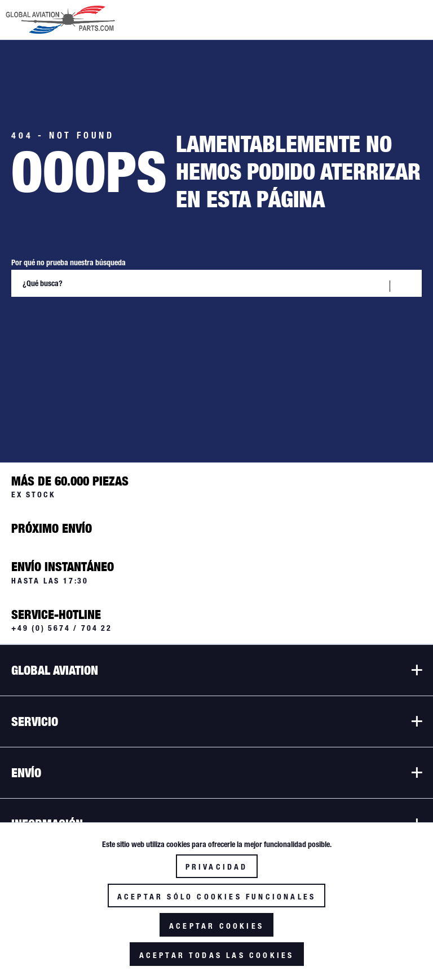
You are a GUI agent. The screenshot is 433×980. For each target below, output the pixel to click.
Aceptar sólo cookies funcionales (216, 897)
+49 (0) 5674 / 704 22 (62, 628)
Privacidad (217, 867)
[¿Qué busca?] (216, 283)
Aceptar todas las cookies (217, 955)
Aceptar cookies (216, 926)
